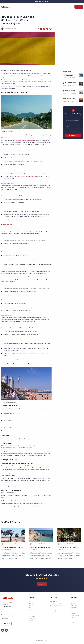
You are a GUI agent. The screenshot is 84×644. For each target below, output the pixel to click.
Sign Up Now (73, 136)
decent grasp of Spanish (11, 438)
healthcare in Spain (18, 307)
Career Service (74, 603)
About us (31, 601)
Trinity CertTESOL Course (55, 603)
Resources (31, 614)
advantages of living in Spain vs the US (32, 73)
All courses (53, 601)
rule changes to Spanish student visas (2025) (17, 173)
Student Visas (74, 605)
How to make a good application (75, 612)
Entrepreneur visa (7, 315)
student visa (4, 136)
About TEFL (31, 603)
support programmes (26, 331)
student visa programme (37, 445)
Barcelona (31, 482)
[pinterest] (47, 29)
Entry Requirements (75, 615)
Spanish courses (53, 607)
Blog (64, 7)
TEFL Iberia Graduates (34, 609)
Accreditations (32, 618)
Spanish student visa (8, 131)
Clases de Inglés (54, 609)
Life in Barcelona (33, 611)
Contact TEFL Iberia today (37, 506)
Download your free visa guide (42, 2)
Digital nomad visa (7, 224)
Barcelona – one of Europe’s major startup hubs (31, 328)
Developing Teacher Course (56, 605)
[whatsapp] (50, 29)
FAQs (72, 617)
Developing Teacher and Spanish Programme (26, 140)
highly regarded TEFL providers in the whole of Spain (15, 82)
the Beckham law (25, 243)
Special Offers (74, 607)
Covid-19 (73, 609)
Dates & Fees (53, 612)
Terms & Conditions (75, 619)
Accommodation (74, 601)
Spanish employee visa (8, 183)
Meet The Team (32, 605)
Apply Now (79, 7)
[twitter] (44, 29)
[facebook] (41, 29)
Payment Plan (32, 616)
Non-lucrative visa (7, 269)
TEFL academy (31, 465)
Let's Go (42, 584)
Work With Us (32, 620)
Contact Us (6, 623)
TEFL (42, 80)
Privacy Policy (74, 622)
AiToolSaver (45, 642)
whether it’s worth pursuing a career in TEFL (27, 176)
